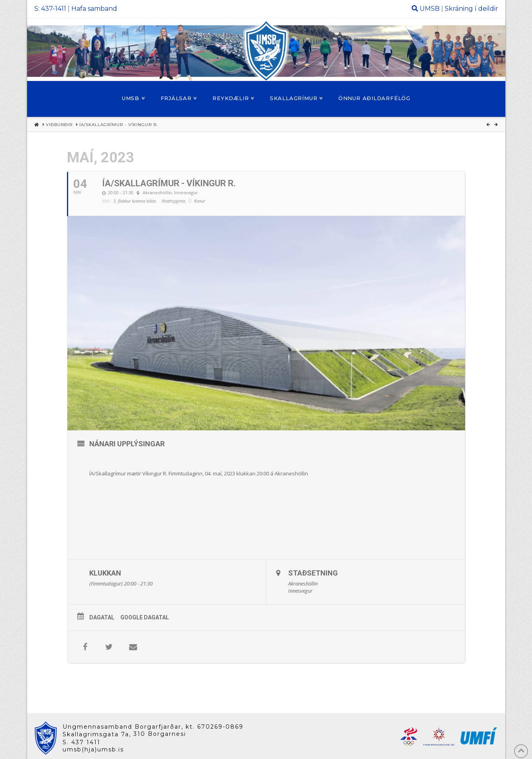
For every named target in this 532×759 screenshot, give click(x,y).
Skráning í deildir (471, 9)
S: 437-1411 (50, 9)
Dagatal (102, 617)
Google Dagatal (145, 617)
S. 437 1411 (81, 742)
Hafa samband (94, 9)
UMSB (430, 9)
